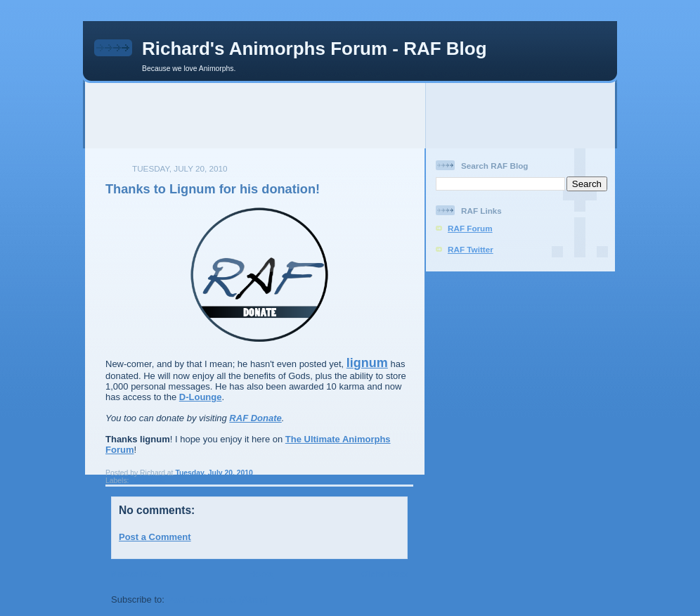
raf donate (148, 481)
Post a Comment (155, 537)
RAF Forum (470, 228)
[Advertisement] (350, 115)
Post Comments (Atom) (218, 599)
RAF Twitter (471, 249)
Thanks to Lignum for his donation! (213, 189)
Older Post (384, 574)
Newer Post (136, 574)
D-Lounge (201, 397)
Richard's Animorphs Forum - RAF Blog (315, 49)
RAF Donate (255, 418)
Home (261, 574)
